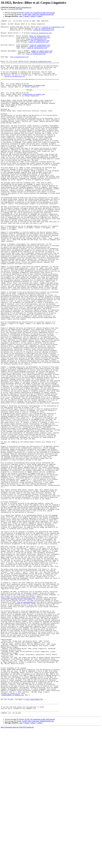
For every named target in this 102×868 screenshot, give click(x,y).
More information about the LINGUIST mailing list (17, 866)
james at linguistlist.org (37, 54)
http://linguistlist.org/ (19, 64)
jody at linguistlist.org (40, 45)
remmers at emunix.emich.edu (42, 57)
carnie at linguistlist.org (44, 32)
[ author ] (40, 16)
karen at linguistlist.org (38, 46)
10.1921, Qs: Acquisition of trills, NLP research (40, 13)
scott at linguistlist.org (36, 43)
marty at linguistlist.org (39, 39)
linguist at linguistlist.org (23, 7)
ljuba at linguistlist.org (40, 41)
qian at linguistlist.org (36, 61)
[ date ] (21, 16)
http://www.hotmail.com (34, 835)
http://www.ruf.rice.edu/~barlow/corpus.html (18, 713)
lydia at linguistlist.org (40, 50)
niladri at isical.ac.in (11, 828)
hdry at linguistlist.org (44, 30)
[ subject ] (33, 16)
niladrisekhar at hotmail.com (33, 98)
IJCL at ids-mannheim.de (26, 719)
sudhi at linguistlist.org (42, 59)
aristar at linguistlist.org (53, 28)
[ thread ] (27, 16)
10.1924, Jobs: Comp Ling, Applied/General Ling (38, 14)
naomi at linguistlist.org (39, 52)
